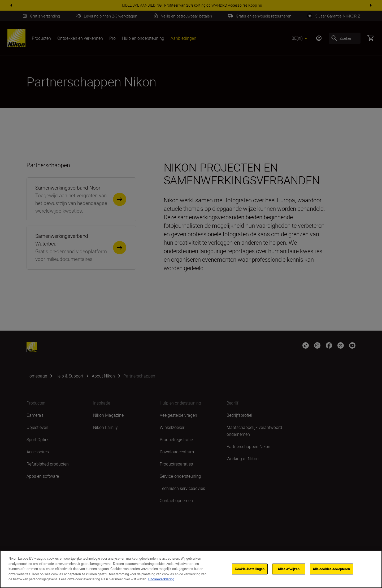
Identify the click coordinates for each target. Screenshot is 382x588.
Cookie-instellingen (250, 570)
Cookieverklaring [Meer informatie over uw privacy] (161, 580)
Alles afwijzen (289, 570)
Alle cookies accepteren (331, 570)
